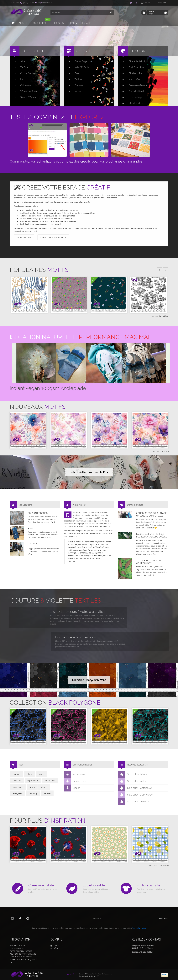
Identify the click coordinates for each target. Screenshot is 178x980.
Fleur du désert (132, 91)
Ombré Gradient (24, 73)
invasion (17, 780)
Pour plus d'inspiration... (160, 865)
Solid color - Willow (133, 781)
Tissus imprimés (41, 22)
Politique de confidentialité (23, 954)
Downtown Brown (133, 85)
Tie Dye (20, 67)
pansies (47, 793)
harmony (33, 793)
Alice (18, 61)
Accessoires (75, 774)
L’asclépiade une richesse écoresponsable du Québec (152, 535)
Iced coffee (130, 79)
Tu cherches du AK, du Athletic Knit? (149, 562)
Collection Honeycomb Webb (89, 680)
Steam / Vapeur (24, 97)
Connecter (57, 946)
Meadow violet (132, 103)
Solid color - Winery (133, 774)
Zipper (72, 788)
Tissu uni (138, 51)
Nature (73, 91)
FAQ (11, 962)
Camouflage (76, 61)
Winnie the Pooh (24, 91)
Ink (17, 79)
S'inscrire (164, 918)
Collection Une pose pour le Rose (89, 472)
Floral (73, 73)
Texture (74, 79)
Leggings (33, 544)
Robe (30, 528)
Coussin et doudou (39, 513)
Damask (74, 85)
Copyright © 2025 (72, 974)
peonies (17, 774)
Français (161, 3)
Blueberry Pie (131, 73)
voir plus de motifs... (160, 316)
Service (73, 23)
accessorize (18, 787)
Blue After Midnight (134, 61)
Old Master (21, 85)
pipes (29, 774)
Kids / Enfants (77, 67)
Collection (32, 51)
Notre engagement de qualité (23, 959)
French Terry (75, 781)
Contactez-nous (17, 948)
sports (41, 774)
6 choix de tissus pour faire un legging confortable (151, 515)
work (32, 787)
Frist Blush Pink (132, 67)
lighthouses (33, 780)
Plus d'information (139, 928)
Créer (54, 948)
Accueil (23, 23)
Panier (156, 13)
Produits (59, 23)
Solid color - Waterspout (135, 788)
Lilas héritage (131, 97)
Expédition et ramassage (21, 951)
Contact (85, 23)
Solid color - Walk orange (135, 795)
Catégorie (85, 51)
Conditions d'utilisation (21, 957)
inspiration (50, 780)
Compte (147, 3)
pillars (44, 787)
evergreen (18, 793)
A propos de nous (17, 946)
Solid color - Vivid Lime (134, 802)
